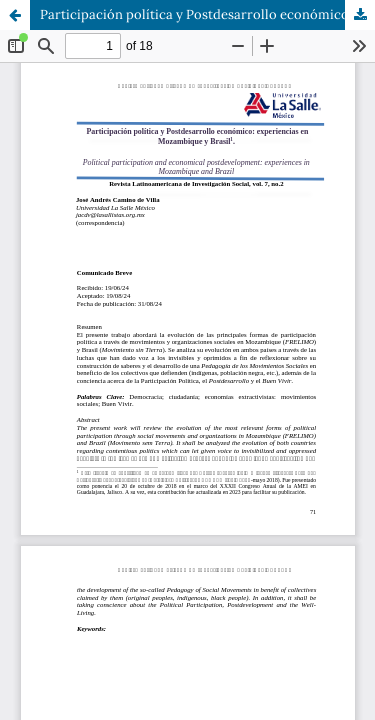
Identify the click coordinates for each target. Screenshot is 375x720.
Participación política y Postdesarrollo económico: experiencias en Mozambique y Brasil (207, 14)
